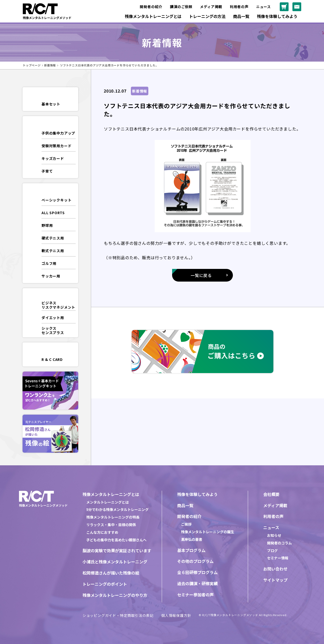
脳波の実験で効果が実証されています (117, 550)
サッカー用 (51, 276)
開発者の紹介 (151, 7)
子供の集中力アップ (58, 133)
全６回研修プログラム (197, 572)
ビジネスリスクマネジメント (58, 305)
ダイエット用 (53, 318)
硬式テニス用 (53, 238)
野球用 (47, 225)
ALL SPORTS (53, 213)
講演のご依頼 (181, 7)
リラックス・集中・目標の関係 (111, 525)
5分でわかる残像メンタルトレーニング (117, 509)
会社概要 (271, 494)
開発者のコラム (279, 543)
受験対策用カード (56, 146)
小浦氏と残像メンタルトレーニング (115, 562)
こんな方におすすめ (102, 532)
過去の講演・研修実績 (197, 583)
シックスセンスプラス (53, 330)
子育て (47, 171)
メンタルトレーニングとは (108, 502)
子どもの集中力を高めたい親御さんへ (116, 540)
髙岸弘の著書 (192, 539)
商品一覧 (241, 16)
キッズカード (53, 158)
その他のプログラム (195, 561)
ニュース (264, 7)
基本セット (51, 104)
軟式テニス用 (53, 251)
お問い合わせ (275, 569)
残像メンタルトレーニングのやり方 (115, 595)
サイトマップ (275, 580)
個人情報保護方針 (176, 615)
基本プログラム (191, 550)
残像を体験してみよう (277, 16)
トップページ (32, 65)
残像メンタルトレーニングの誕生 (208, 532)
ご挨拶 (186, 524)
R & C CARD (52, 359)
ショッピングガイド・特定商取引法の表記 (118, 615)
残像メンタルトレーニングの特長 (113, 517)
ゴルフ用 (49, 263)
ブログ (272, 550)
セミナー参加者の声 (195, 595)
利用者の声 (239, 7)
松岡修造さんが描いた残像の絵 (111, 573)
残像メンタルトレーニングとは (153, 16)
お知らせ (274, 535)
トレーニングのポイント (105, 584)
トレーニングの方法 (207, 16)
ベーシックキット (56, 200)
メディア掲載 (211, 7)
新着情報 (50, 65)
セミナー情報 (278, 558)
